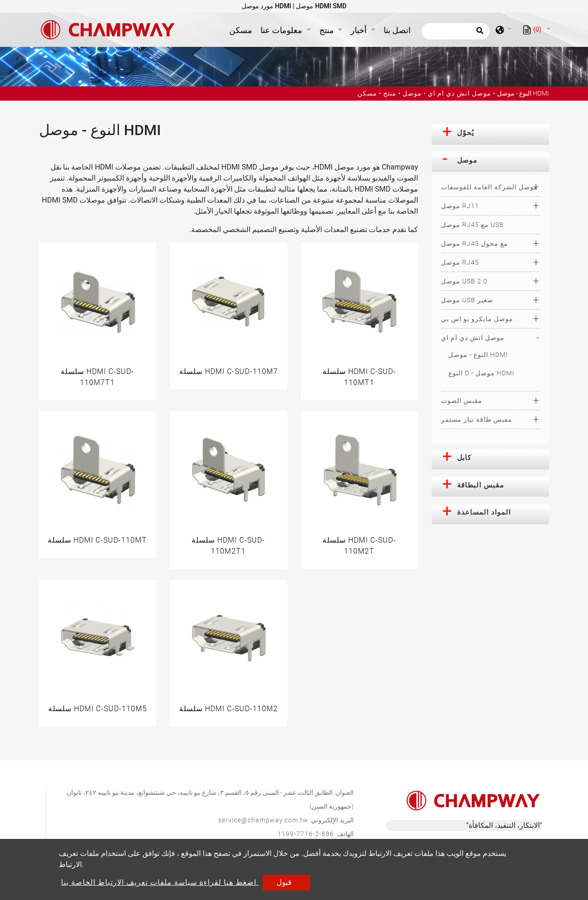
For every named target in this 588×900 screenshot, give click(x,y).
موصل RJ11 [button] (460, 206)
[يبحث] (456, 31)
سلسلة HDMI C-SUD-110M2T (359, 546)
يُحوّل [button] (466, 133)
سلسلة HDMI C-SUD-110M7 (229, 371)
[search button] (478, 34)
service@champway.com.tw (263, 820)
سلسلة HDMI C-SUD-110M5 (98, 709)
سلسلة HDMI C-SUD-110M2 (229, 709)
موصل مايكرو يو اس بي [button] (477, 319)
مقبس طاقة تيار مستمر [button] (477, 419)
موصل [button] (467, 160)
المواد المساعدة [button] (484, 512)
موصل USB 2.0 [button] (464, 281)
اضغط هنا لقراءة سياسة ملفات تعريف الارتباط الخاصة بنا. (160, 882)
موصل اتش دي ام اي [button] (473, 338)
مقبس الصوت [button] (462, 401)
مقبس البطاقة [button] (481, 485)
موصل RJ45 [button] (460, 262)
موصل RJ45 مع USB (472, 225)
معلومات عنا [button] (282, 30)
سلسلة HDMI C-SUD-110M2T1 (228, 546)
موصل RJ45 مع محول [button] (475, 243)
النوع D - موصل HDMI (481, 373)
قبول (284, 882)
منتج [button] (328, 30)
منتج (390, 93)
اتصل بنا (397, 30)
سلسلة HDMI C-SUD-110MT (97, 540)
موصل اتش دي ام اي (459, 93)
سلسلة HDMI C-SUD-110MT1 (359, 377)
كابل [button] (464, 458)
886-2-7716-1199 (306, 834)
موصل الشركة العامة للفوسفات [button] (489, 187)
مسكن (243, 29)
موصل (412, 93)
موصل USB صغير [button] (467, 300)
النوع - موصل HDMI (478, 355)
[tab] (490, 133)
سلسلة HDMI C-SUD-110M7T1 (97, 377)
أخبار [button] (359, 30)
